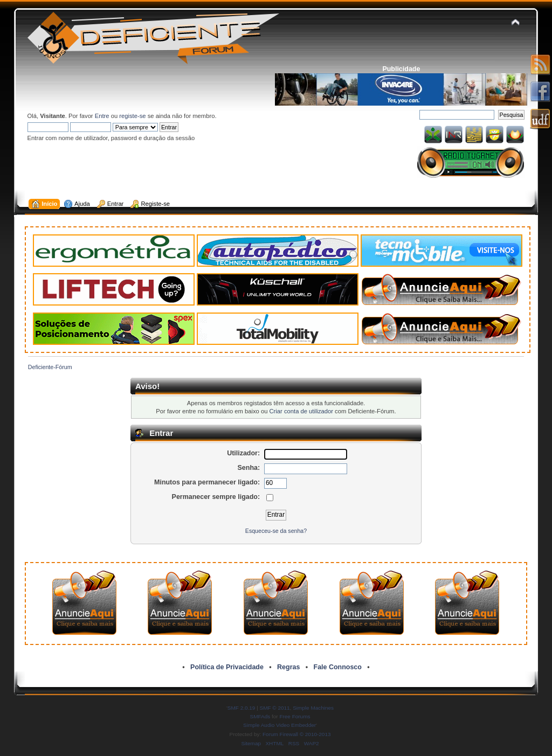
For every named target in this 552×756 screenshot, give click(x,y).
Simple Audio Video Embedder (280, 725)
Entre (102, 116)
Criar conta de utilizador (301, 411)
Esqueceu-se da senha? (276, 531)
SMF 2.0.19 (241, 708)
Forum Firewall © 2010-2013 (296, 734)
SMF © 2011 (275, 708)
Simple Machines (313, 708)
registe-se (132, 116)
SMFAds (260, 716)
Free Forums (295, 716)
